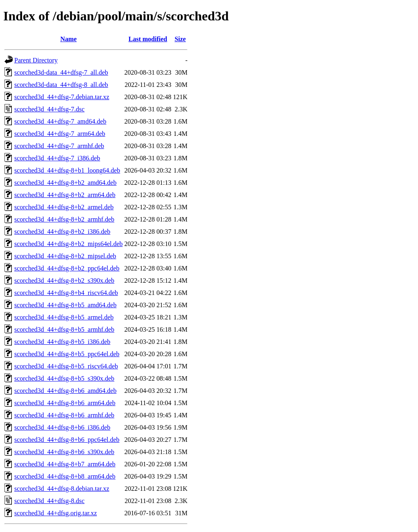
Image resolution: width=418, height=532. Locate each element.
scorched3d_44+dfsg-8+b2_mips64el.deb (69, 244)
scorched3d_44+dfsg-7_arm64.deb (60, 134)
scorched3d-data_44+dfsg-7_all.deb (61, 72)
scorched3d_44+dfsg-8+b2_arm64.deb (65, 195)
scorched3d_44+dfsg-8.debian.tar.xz (62, 489)
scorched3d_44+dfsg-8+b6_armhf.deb (64, 415)
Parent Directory (36, 60)
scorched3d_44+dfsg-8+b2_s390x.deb (64, 280)
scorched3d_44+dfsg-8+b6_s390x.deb (64, 452)
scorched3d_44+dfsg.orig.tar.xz (56, 513)
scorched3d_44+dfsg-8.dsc (49, 501)
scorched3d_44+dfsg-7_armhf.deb (59, 146)
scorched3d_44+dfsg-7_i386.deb (57, 158)
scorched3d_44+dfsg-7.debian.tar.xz (62, 97)
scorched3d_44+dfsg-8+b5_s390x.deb (64, 378)
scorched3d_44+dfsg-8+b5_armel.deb (64, 317)
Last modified (148, 39)
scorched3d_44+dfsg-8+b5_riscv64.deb (66, 366)
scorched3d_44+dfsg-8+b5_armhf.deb (64, 329)
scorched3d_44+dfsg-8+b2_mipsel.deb (65, 256)
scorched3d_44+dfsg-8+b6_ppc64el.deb (67, 440)
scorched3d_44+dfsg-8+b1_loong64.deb (67, 170)
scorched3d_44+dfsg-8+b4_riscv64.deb (66, 293)
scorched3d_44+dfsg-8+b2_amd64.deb (65, 183)
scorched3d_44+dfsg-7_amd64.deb (60, 121)
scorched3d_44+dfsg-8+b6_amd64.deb (65, 391)
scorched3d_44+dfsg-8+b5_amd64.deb (65, 305)
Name (69, 39)
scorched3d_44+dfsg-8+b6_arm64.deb (65, 403)
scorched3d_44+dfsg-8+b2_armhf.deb (64, 219)
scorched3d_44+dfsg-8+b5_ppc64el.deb (67, 354)
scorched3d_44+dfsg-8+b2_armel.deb (64, 207)
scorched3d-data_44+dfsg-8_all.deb (61, 85)
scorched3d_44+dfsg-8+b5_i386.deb (62, 342)
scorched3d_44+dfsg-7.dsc (49, 109)
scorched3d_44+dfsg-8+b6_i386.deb (62, 427)
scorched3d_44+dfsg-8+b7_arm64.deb (65, 464)
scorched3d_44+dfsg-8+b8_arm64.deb (65, 476)
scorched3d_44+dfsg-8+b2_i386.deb (62, 232)
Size (180, 39)
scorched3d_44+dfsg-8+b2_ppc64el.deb (67, 268)
